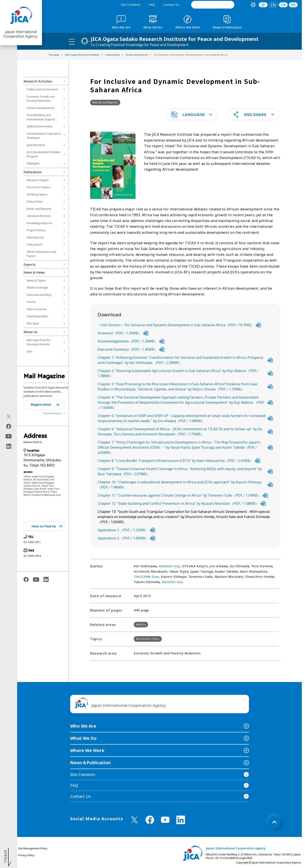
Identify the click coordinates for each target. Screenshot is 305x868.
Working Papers (37, 194)
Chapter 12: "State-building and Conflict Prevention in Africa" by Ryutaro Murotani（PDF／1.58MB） (182, 503)
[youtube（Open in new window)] (9, 436)
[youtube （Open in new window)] (165, 820)
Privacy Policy (26, 855)
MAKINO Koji (170, 566)
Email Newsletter (37, 316)
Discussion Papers (39, 187)
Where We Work (87, 750)
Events (31, 302)
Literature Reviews (39, 216)
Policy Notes (35, 201)
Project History (36, 230)
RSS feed (33, 323)
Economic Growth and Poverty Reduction (41, 99)
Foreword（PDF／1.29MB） (123, 333)
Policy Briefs (35, 244)
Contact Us (171, 5)
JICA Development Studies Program (44, 154)
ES (293, 5)
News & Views (34, 272)
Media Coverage (37, 287)
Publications (33, 172)
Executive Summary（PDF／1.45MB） (131, 349)
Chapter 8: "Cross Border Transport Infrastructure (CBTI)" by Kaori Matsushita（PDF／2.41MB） (179, 461)
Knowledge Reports (40, 223)
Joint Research (36, 145)
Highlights (33, 163)
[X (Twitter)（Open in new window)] (9, 416)
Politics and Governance (42, 89)
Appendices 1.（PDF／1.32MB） (126, 530)
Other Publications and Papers (41, 254)
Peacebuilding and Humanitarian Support (41, 117)
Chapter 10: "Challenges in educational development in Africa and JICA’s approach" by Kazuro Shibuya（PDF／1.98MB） (185, 485)
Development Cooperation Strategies (44, 136)
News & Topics (36, 280)
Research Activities (38, 81)
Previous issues (52, 413)
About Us (30, 332)
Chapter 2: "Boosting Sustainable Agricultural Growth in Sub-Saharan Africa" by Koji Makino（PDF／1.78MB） (185, 373)
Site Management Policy (33, 848)
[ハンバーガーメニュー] (72, 42)
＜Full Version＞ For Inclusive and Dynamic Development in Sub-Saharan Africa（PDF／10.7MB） (179, 325)
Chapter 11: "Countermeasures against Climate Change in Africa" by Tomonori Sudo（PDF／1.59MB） (183, 495)
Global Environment (39, 126)
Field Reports (35, 237)
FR (283, 5)
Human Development (40, 108)
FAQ (152, 5)
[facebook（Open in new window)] (9, 426)
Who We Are (83, 726)
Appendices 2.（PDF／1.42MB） (126, 538)
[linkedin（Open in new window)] (9, 446)
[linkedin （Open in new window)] (181, 820)
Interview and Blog (39, 295)
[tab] (253, 5)
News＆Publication (91, 763)
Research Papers (38, 180)
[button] (44, 405)
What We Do (83, 738)
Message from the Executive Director (39, 342)
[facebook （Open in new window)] (150, 820)
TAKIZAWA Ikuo (146, 576)
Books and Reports (39, 209)
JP (263, 5)
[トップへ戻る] (274, 822)
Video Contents (37, 309)
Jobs (30, 351)
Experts (30, 264)
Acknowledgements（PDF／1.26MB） (131, 341)
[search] (213, 5)
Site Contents (131, 5)
